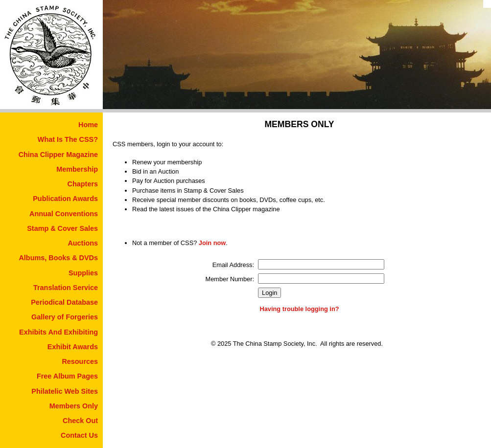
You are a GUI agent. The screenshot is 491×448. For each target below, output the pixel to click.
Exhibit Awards (73, 347)
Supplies (83, 273)
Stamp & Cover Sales (62, 228)
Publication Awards (65, 199)
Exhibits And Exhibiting (58, 332)
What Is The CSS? (68, 139)
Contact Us (79, 435)
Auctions (83, 243)
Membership (77, 169)
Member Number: (230, 279)
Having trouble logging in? (299, 309)
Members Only (74, 406)
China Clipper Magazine (58, 155)
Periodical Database (64, 302)
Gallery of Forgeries (65, 317)
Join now (212, 243)
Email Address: (233, 265)
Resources (80, 361)
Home (88, 125)
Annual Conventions (64, 214)
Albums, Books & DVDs (58, 258)
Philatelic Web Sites (65, 391)
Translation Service (66, 288)
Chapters (83, 184)
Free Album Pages (67, 376)
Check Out (80, 421)
